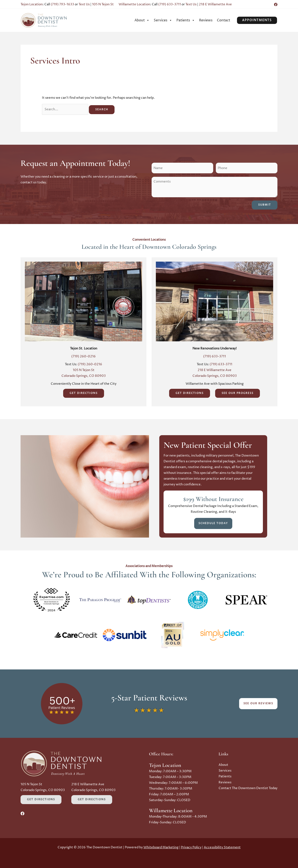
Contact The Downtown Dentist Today (248, 788)
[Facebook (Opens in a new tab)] (276, 4)
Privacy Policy (191, 847)
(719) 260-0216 (83, 356)
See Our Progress (238, 393)
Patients (186, 20)
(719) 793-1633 (62, 4)
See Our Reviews (258, 704)
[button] (257, 20)
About (142, 20)
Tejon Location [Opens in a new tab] (32, 4)
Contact (223, 20)
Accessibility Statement (222, 847)
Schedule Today (213, 523)
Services (163, 20)
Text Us (84, 4)
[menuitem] (142, 20)
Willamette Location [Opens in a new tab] (134, 4)
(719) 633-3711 (170, 4)
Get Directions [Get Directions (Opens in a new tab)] (84, 393)
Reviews (206, 20)
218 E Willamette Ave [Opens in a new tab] (215, 4)
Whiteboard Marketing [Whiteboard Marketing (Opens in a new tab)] (161, 847)
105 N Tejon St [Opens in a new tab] (103, 4)
